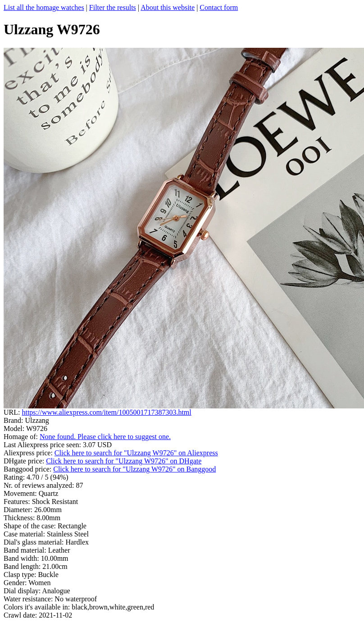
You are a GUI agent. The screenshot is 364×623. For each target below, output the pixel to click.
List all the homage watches (44, 7)
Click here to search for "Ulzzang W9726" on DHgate (124, 461)
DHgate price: (25, 461)
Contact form (219, 7)
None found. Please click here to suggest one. (105, 437)
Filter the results (113, 7)
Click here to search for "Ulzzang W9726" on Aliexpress (136, 453)
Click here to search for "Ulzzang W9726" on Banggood (134, 469)
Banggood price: (28, 469)
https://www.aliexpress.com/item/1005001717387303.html (106, 412)
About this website (168, 7)
